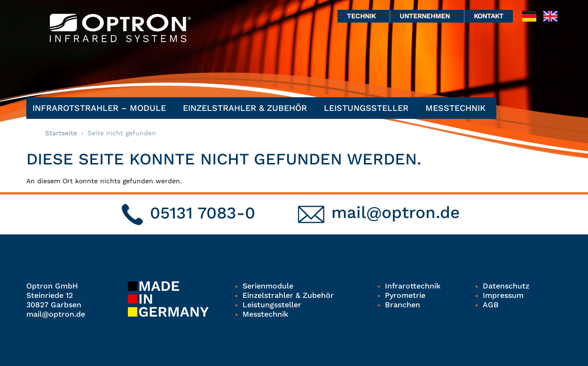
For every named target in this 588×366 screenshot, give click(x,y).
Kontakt (489, 16)
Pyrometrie (405, 295)
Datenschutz (506, 286)
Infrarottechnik (413, 286)
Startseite (61, 133)
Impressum (503, 295)
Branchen (403, 305)
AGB (491, 305)
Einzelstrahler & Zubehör (247, 108)
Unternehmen (427, 16)
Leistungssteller (368, 108)
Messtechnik (458, 108)
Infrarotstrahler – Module (102, 108)
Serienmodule (268, 286)
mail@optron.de (396, 212)
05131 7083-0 (203, 213)
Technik (364, 16)
